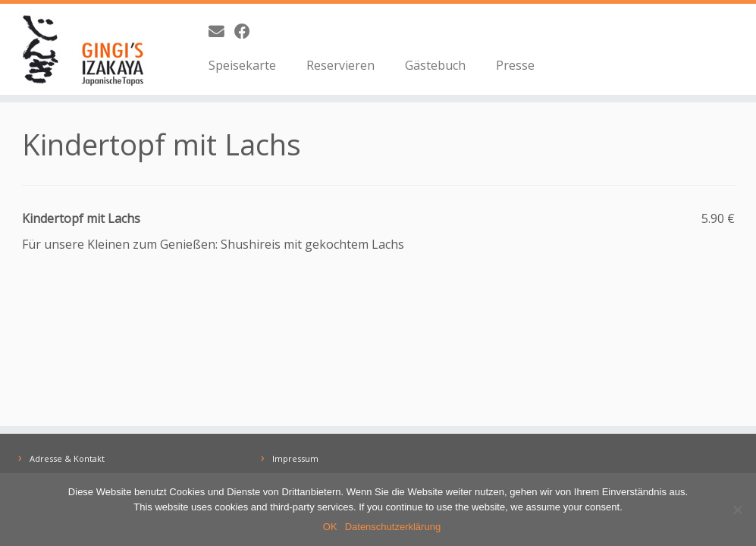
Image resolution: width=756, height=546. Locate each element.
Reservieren (340, 65)
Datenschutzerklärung (393, 527)
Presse (515, 65)
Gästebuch (435, 65)
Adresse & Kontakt (67, 458)
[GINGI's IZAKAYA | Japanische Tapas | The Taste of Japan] (88, 49)
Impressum (295, 458)
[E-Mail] (221, 31)
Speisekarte (242, 65)
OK (330, 527)
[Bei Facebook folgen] (247, 31)
